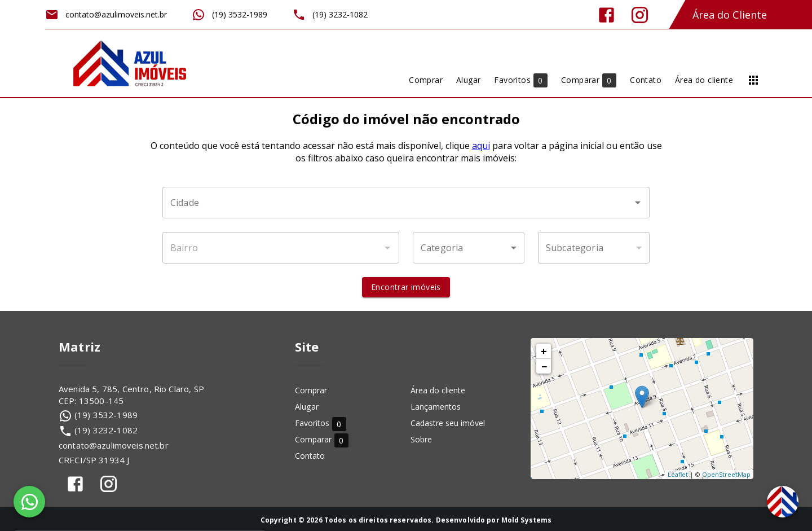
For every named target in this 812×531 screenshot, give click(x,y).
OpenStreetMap (726, 474)
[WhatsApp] (29, 502)
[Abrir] (638, 203)
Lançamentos (436, 407)
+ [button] (544, 351)
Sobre (421, 439)
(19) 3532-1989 (106, 415)
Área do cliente (438, 390)
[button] (469, 248)
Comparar (322, 440)
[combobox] (406, 203)
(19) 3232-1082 (106, 430)
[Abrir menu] (753, 80)
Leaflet (678, 474)
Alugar (307, 407)
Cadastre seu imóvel (448, 423)
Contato (310, 456)
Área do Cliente (730, 15)
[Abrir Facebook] (606, 15)
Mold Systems (527, 520)
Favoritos (321, 424)
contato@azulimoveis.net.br (114, 445)
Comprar (311, 390)
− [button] (544, 366)
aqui (481, 146)
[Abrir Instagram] (640, 15)
